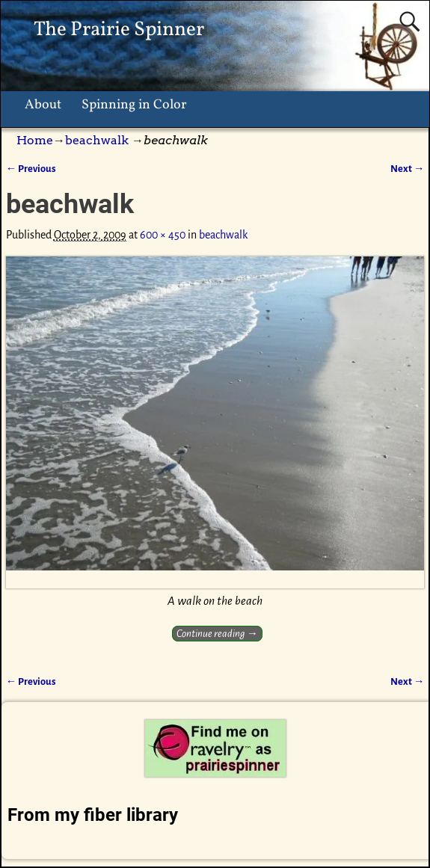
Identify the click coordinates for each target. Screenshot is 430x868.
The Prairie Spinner (119, 30)
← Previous (31, 169)
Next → (407, 169)
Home (35, 140)
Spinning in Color (134, 105)
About (43, 105)
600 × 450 (163, 235)
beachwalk (97, 140)
